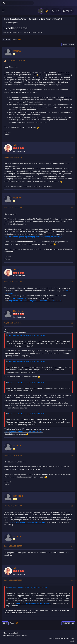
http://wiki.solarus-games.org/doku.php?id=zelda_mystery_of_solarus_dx (33, 237)
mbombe (17, 51)
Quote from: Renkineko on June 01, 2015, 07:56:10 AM (27, 588)
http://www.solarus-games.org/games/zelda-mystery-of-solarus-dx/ (36, 301)
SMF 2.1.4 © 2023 (9, 636)
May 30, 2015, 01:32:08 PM (13, 455)
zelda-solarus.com (18, 298)
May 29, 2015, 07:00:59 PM (16, 61)
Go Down (7, 39)
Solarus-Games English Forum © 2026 (61, 638)
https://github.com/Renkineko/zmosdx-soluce (27, 522)
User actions (68, 44)
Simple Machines (22, 636)
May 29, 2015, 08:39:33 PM (13, 157)
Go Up (5, 623)
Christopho (18, 311)
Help (71, 641)
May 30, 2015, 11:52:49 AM (13, 323)
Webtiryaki (14, 633)
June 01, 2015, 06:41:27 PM (13, 546)
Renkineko (18, 496)
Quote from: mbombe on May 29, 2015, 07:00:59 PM (27, 335)
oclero (16, 145)
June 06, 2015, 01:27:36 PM (13, 580)
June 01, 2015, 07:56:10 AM (13, 506)
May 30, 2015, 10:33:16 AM (13, 282)
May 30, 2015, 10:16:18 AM (13, 207)
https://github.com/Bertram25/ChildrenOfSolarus (24, 432)
